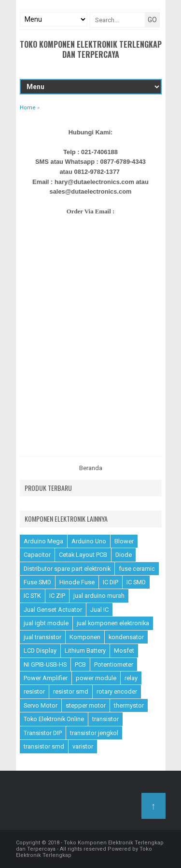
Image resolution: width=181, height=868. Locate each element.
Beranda (91, 468)
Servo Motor (41, 705)
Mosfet (124, 651)
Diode (124, 555)
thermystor (129, 705)
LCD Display (40, 651)
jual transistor (42, 637)
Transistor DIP (43, 733)
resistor (34, 691)
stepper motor (86, 705)
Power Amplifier (46, 678)
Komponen (85, 637)
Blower (124, 541)
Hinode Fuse (77, 582)
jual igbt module (46, 623)
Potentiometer (114, 664)
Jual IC (99, 610)
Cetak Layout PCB (83, 555)
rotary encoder (117, 691)
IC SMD (136, 582)
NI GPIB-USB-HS (45, 664)
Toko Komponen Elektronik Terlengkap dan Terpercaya (91, 49)
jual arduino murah (99, 596)
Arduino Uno (89, 541)
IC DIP (111, 582)
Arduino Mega (43, 541)
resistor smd (71, 691)
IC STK (32, 596)
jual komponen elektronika (113, 623)
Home (28, 108)
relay (131, 678)
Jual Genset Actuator (53, 610)
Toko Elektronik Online (54, 719)
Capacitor (37, 555)
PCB (80, 664)
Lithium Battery (85, 651)
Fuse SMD (37, 582)
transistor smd (44, 746)
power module (96, 678)
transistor (105, 719)
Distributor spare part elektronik (67, 569)
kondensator (126, 637)
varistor (83, 746)
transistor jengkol (94, 733)
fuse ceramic (137, 569)
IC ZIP (57, 596)
